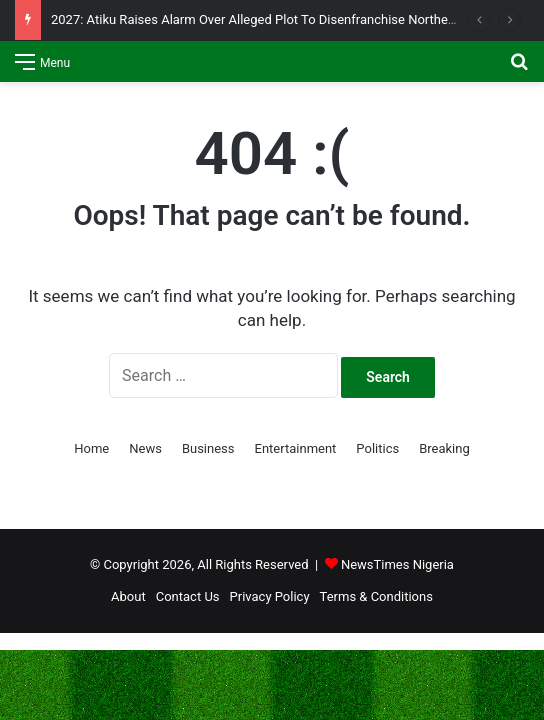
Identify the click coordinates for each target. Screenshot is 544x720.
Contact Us (188, 596)
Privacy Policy (270, 596)
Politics (377, 448)
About (128, 596)
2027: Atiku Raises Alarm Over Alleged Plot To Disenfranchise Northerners (264, 19)
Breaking (444, 448)
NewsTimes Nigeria (397, 564)
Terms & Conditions (376, 596)
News (145, 448)
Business (208, 448)
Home (91, 448)
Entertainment (296, 448)
